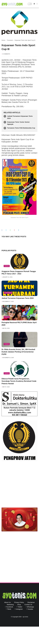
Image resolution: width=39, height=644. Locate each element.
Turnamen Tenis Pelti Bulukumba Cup (21, 128)
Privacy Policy (19, 602)
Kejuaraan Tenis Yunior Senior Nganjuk (18, 123)
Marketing (10, 605)
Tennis (7, 266)
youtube (30, 609)
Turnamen (10, 40)
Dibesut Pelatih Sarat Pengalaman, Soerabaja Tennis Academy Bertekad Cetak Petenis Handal (19, 381)
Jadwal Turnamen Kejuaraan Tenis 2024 (20, 117)
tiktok (9, 609)
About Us (7, 602)
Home (3, 40)
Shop (19, 605)
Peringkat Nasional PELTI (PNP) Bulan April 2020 (19, 324)
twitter (20, 607)
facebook (10, 607)
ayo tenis (25, 617)
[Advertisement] (19, 485)
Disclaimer (31, 602)
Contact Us (28, 605)
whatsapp (30, 607)
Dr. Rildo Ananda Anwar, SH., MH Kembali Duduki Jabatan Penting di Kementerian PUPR (18, 352)
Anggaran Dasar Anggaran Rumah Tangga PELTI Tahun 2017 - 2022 (19, 273)
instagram (19, 609)
